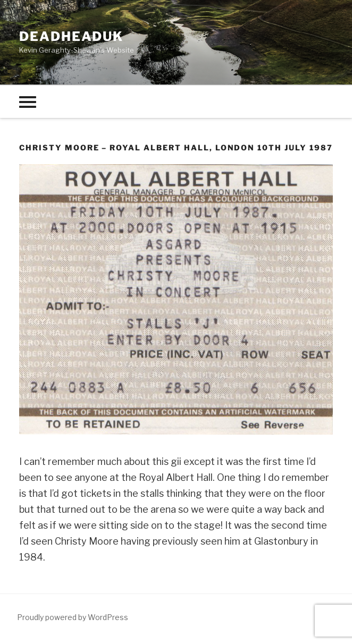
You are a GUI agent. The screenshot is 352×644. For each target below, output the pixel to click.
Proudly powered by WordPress (73, 617)
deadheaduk (71, 36)
